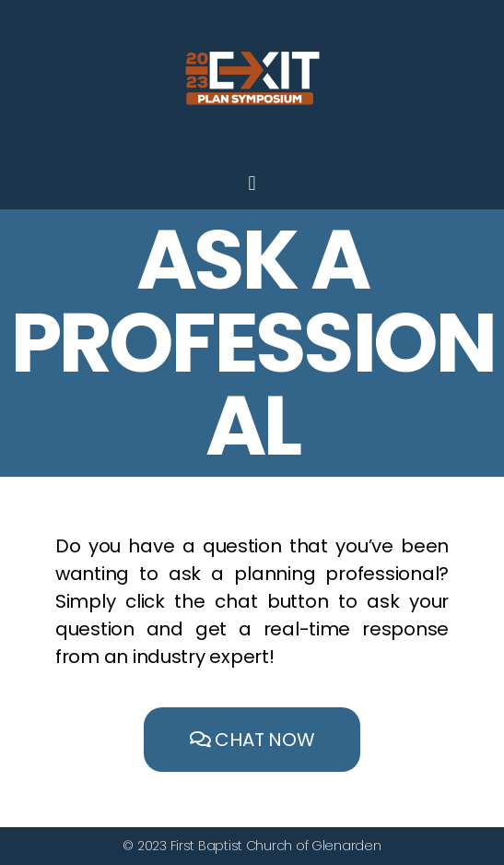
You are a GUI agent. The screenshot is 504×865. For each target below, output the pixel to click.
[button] (252, 740)
